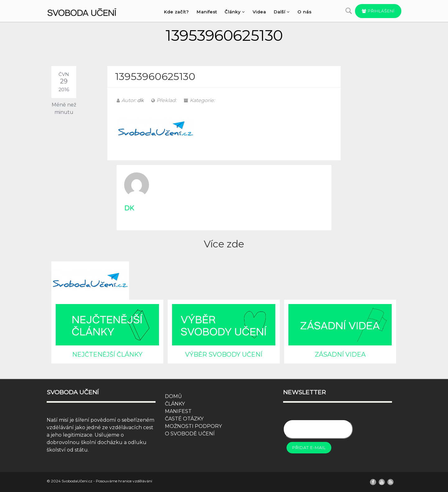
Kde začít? (176, 12)
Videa (259, 12)
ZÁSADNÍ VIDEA (340, 354)
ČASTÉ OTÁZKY (184, 419)
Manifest (207, 12)
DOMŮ (173, 396)
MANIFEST (178, 411)
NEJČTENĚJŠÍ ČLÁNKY (107, 354)
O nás (304, 12)
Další (282, 12)
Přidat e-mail (309, 447)
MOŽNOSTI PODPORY (193, 426)
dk (140, 100)
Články (235, 12)
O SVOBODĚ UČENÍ (190, 434)
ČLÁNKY (175, 404)
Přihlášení (378, 11)
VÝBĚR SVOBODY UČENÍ (224, 354)
